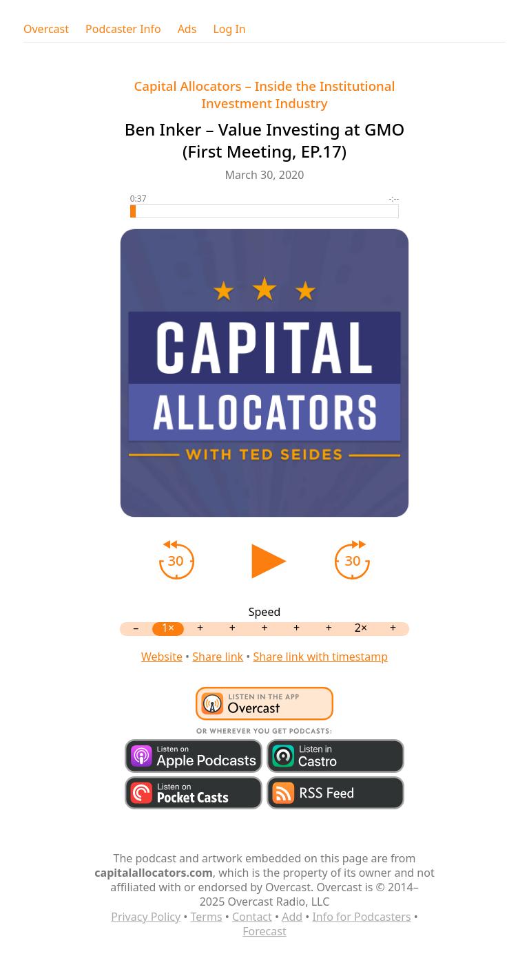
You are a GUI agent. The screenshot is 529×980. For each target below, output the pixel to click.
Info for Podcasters (361, 917)
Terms (207, 917)
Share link (218, 657)
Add (292, 917)
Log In (229, 29)
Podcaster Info (123, 29)
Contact (252, 917)
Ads (187, 29)
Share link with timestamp (320, 657)
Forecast (264, 931)
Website (162, 657)
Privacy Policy (146, 917)
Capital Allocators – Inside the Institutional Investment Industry (264, 94)
